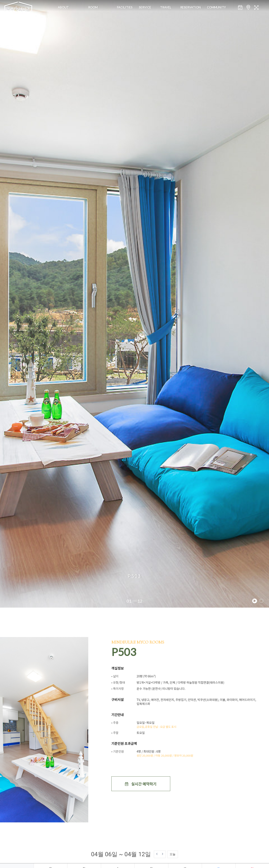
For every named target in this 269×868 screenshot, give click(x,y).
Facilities (125, 7)
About (63, 7)
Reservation (191, 7)
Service (145, 7)
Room (93, 7)
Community (216, 7)
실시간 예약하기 (141, 784)
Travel (166, 7)
